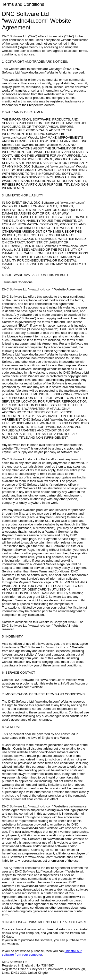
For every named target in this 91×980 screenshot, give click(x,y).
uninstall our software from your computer (42, 953)
